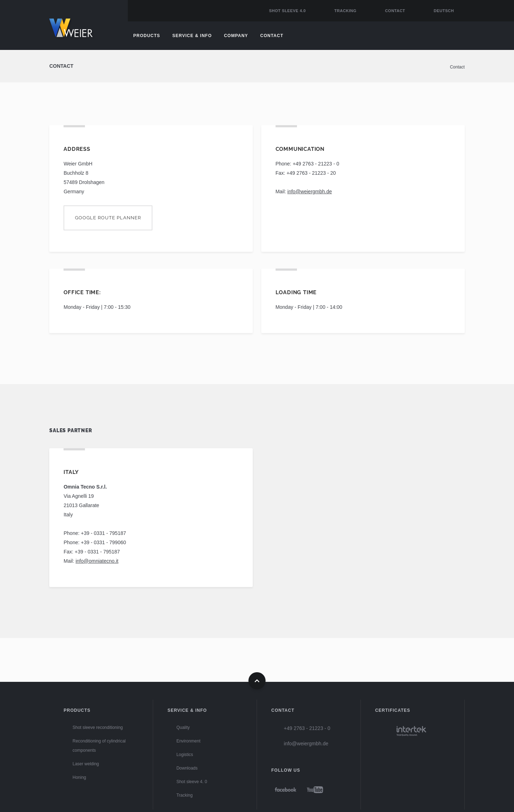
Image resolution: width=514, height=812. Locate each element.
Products (147, 36)
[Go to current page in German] (440, 11)
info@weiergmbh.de (310, 191)
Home (78, 30)
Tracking (346, 11)
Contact (395, 11)
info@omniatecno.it (97, 561)
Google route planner (108, 218)
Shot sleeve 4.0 (288, 11)
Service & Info (192, 36)
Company (236, 36)
